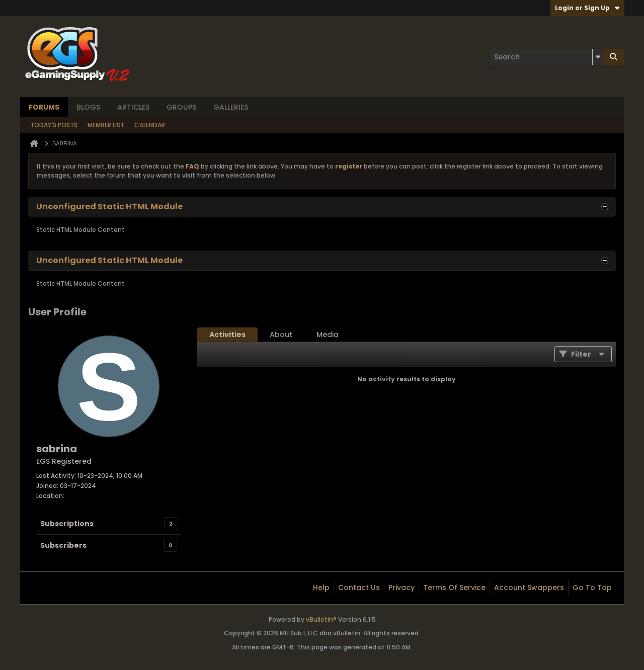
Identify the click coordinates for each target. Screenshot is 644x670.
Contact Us (359, 588)
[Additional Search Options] (598, 57)
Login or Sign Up (587, 8)
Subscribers (63, 545)
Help (321, 588)
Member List (106, 125)
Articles (133, 107)
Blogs (88, 107)
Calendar (150, 125)
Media (328, 334)
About (281, 334)
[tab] (227, 334)
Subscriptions (67, 524)
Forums (44, 107)
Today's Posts (54, 125)
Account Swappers (529, 588)
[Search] (546, 57)
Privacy (401, 588)
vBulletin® (321, 619)
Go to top (592, 588)
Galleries (231, 107)
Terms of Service (454, 588)
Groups (181, 107)
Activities (227, 334)
